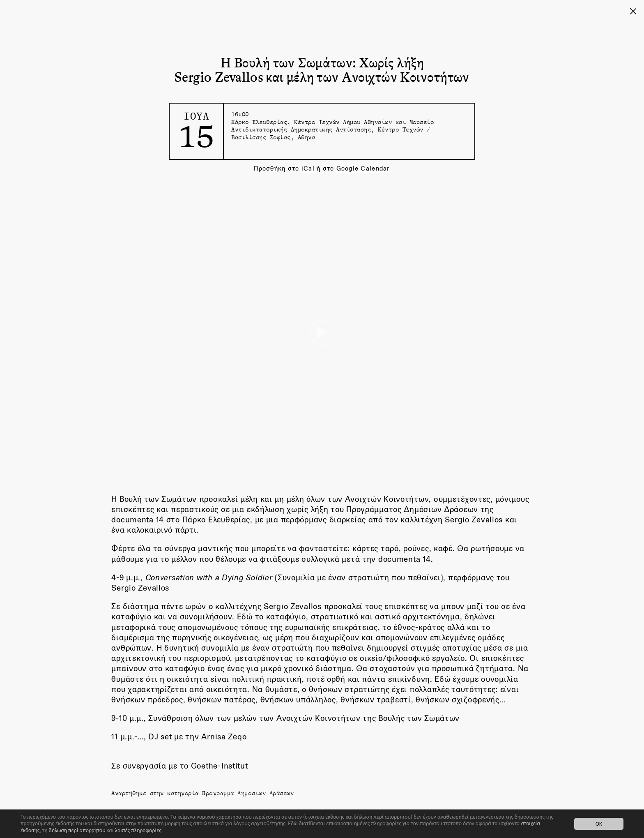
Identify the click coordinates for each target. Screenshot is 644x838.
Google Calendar (363, 168)
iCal (308, 168)
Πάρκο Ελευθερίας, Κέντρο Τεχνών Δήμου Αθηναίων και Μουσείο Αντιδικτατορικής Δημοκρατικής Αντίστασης (332, 126)
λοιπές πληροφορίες (138, 830)
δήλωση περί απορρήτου (77, 830)
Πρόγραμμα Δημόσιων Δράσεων (248, 793)
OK (599, 824)
